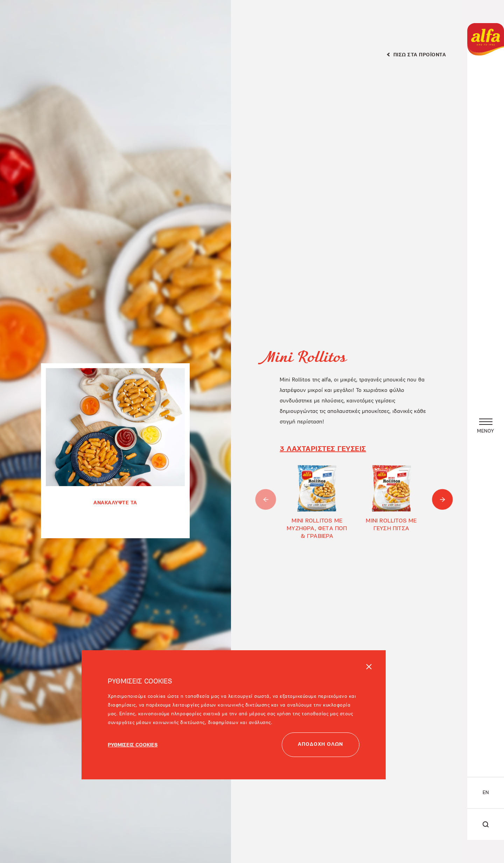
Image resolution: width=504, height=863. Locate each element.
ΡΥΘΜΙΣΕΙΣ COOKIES (133, 749)
